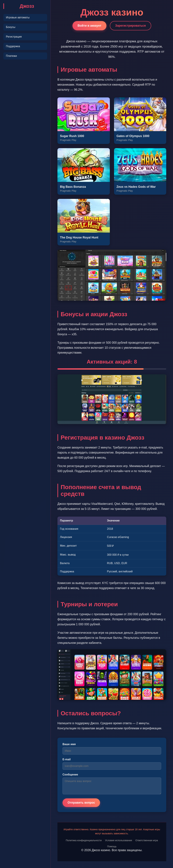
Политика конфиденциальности (84, 840)
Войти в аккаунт (89, 26)
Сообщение (70, 775)
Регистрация (14, 37)
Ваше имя (69, 744)
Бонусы (11, 27)
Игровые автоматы (18, 17)
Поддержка (13, 46)
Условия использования (119, 840)
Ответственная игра (147, 840)
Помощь (112, 846)
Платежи (11, 56)
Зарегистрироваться (131, 26)
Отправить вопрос (81, 803)
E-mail (67, 759)
